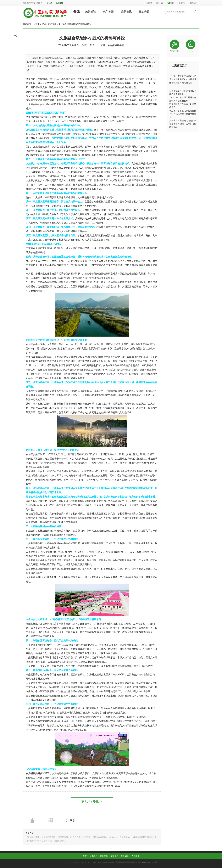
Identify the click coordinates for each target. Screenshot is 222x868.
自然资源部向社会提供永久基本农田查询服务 (183, 92)
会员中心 (182, 3)
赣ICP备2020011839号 (148, 862)
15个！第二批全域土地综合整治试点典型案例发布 (183, 99)
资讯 (77, 12)
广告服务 (135, 856)
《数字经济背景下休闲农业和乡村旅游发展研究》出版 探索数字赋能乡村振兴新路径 (183, 79)
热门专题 (109, 12)
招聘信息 (114, 856)
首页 (38, 24)
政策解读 (91, 12)
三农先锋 (144, 12)
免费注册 (59, 3)
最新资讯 (126, 12)
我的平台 (159, 3)
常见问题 (125, 856)
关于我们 (93, 856)
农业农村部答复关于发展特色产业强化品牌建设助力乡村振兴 (183, 114)
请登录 (49, 3)
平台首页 (149, 3)
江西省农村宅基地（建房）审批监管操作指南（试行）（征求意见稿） (183, 124)
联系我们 (194, 3)
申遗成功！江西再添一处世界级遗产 (183, 106)
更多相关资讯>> (92, 802)
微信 (171, 3)
